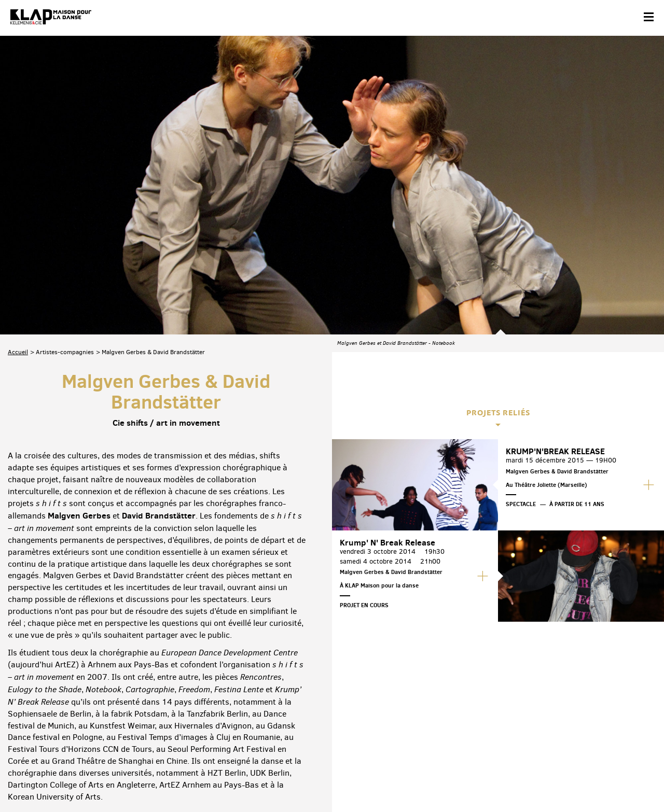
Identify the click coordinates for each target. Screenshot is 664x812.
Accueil (18, 231)
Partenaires (79, 779)
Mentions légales (172, 779)
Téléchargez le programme (143, 732)
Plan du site (122, 779)
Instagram (600, 731)
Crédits (217, 779)
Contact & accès (30, 779)
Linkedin (644, 731)
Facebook (535, 731)
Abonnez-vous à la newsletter (52, 732)
